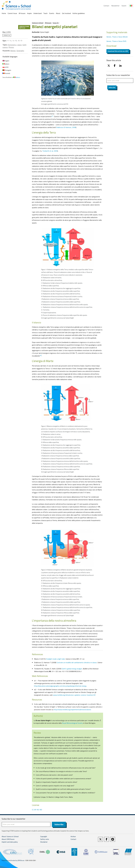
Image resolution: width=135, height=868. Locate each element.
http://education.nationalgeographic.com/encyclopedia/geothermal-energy (60, 686)
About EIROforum (8, 839)
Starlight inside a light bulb (55, 659)
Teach (45, 13)
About (58, 13)
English (6, 61)
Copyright (44, 837)
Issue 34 (56, 23)
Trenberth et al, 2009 (50, 151)
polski (6, 67)
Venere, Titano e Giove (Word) (117, 37)
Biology (13, 51)
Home (4, 13)
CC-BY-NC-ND (37, 810)
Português (7, 70)
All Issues (22, 13)
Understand (38, 13)
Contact (106, 6)
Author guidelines (79, 13)
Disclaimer (44, 842)
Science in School (38, 23)
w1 (52, 116)
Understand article (24, 27)
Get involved (66, 13)
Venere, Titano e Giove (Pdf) (116, 41)
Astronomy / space (15, 45)
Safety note (45, 839)
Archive (73, 837)
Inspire (29, 13)
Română (6, 73)
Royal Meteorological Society (72, 723)
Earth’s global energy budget (72, 669)
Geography (20, 51)
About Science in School (10, 837)
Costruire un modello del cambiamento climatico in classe (77, 662)
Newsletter (115, 6)
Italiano (6, 64)
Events (52, 13)
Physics (11, 47)
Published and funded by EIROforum (13, 861)
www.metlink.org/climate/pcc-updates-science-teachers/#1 (74, 695)
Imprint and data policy (10, 842)
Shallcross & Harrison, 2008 (66, 127)
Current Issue (12, 13)
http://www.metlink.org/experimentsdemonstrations (72, 710)
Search (124, 6)
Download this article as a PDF (118, 51)
